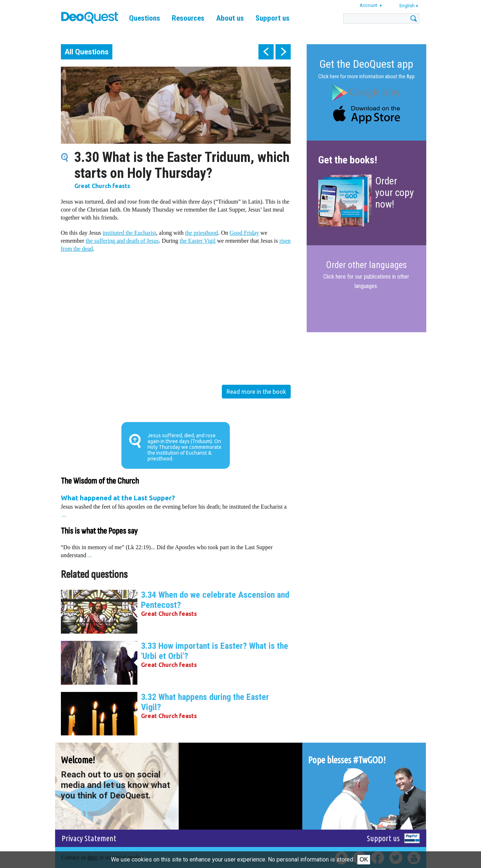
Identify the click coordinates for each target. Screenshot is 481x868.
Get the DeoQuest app (366, 64)
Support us (273, 18)
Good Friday (244, 233)
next (283, 52)
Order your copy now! (395, 193)
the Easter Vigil (198, 241)
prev (266, 52)
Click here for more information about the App (366, 76)
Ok (364, 859)
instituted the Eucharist (129, 233)
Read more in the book (256, 392)
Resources (188, 18)
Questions (145, 18)
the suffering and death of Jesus (122, 241)
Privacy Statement (89, 838)
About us (230, 18)
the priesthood (202, 233)
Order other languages (366, 265)
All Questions (87, 52)
